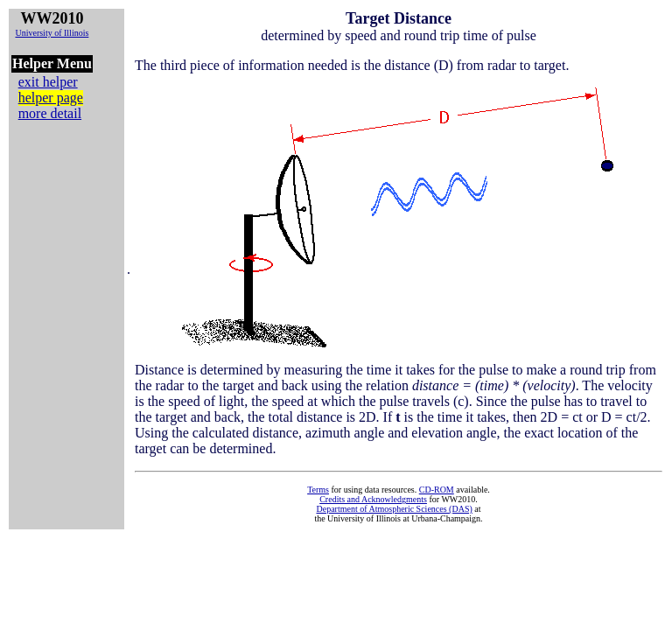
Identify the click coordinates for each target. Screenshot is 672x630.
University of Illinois (52, 33)
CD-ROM (437, 490)
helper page (51, 98)
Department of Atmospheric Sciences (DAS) (394, 509)
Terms (318, 490)
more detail (50, 113)
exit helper (48, 82)
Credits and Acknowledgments (373, 499)
